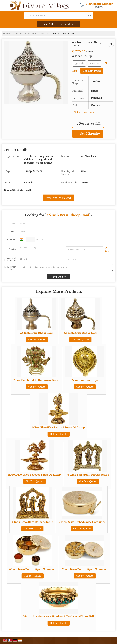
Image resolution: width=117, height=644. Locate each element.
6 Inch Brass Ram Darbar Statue (32, 522)
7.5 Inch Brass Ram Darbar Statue (88, 475)
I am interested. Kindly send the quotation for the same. (65, 268)
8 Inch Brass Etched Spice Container (32, 569)
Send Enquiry (88, 134)
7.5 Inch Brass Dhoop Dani (37, 333)
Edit (107, 250)
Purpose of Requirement (10, 259)
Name (13, 224)
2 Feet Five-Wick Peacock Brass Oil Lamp (34, 475)
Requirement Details (10, 268)
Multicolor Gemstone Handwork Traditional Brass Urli (59, 616)
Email (14, 232)
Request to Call (88, 124)
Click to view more (83, 113)
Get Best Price (92, 71)
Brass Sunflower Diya (85, 380)
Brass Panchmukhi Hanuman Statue (37, 380)
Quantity (12, 249)
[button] (99, 4)
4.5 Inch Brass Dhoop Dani (80, 333)
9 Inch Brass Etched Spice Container (82, 522)
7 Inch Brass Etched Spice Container (85, 569)
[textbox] (94, 64)
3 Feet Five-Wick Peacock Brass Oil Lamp (58, 427)
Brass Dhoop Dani (34, 34)
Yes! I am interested (58, 198)
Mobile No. (11, 240)
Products (17, 34)
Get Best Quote (37, 340)
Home (6, 34)
